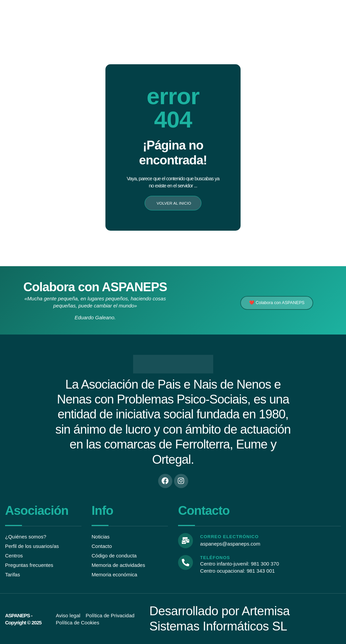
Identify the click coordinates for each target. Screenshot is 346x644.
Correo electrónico (229, 537)
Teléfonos (214, 557)
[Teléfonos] (185, 561)
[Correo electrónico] (185, 540)
